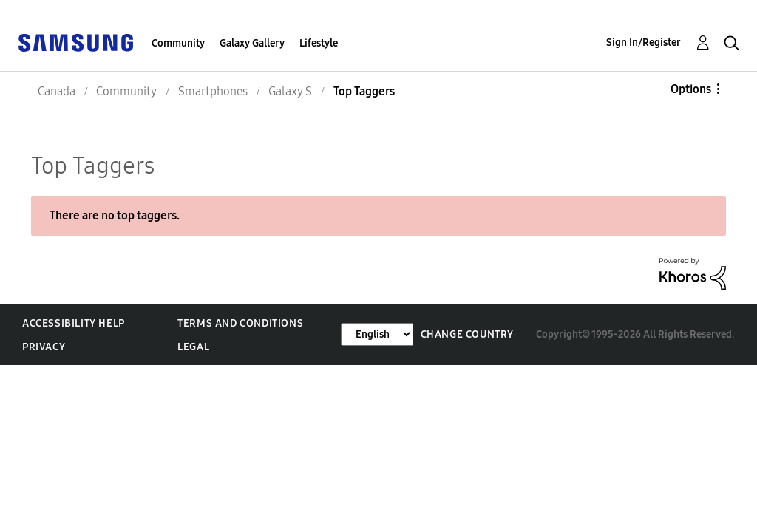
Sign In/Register (644, 42)
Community (178, 43)
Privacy (44, 347)
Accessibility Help (74, 323)
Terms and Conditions (240, 323)
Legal (193, 347)
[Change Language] (377, 334)
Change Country (467, 334)
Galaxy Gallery (252, 43)
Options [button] (691, 89)
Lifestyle (319, 43)
